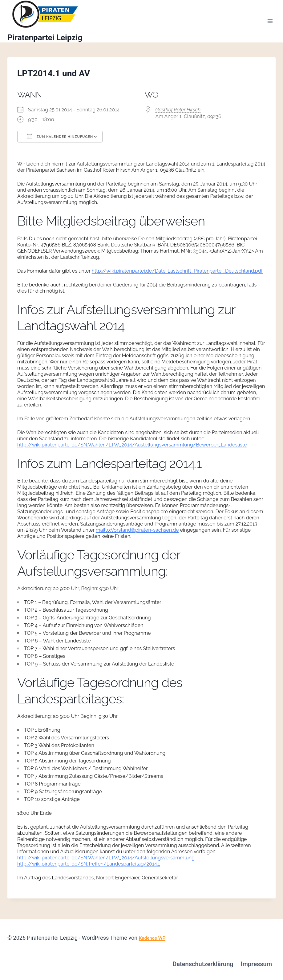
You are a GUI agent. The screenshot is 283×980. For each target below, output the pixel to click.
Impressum (256, 964)
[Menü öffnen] (270, 24)
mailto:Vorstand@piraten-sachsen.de (137, 536)
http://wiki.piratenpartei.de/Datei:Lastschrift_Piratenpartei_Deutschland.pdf (177, 276)
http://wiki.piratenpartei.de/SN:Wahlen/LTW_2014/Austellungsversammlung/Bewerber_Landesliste (132, 450)
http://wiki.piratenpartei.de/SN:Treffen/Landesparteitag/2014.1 (89, 869)
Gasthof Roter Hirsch (178, 115)
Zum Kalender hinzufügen (60, 142)
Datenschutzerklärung (203, 964)
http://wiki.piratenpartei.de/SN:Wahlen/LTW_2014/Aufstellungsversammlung (106, 863)
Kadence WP (154, 938)
